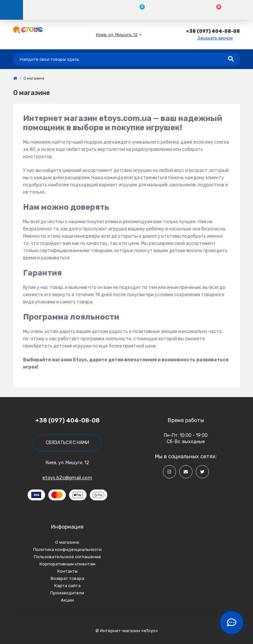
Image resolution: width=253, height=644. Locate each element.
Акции (67, 600)
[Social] (169, 472)
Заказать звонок (215, 38)
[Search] (231, 59)
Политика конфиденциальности (67, 549)
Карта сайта (67, 586)
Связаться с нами (67, 443)
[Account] (61, 10)
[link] (15, 78)
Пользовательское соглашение (67, 557)
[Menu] (12, 10)
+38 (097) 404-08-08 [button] (67, 420)
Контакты (67, 571)
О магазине (67, 542)
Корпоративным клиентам (67, 564)
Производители (67, 593)
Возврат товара (67, 578)
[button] (117, 35)
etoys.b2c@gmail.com (67, 478)
